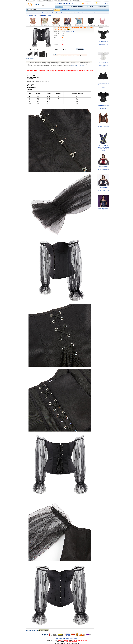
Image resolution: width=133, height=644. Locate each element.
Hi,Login (57, 4)
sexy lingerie (29, 13)
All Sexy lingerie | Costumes (75, 7)
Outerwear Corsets (46, 16)
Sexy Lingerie (59, 639)
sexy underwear (36, 13)
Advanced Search (65, 10)
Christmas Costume (52, 13)
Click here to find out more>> (78, 65)
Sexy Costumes (43, 13)
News (92, 7)
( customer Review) (70, 31)
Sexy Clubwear (83, 13)
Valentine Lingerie (70, 13)
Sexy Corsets (37, 16)
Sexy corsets (90, 13)
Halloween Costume (61, 13)
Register (61, 4)
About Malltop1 (66, 639)
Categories (30, 16)
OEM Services (102, 7)
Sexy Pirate (77, 13)
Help (72, 4)
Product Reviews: (32, 630)
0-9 (82, 637)
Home (59, 7)
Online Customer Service (102, 4)
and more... (95, 13)
